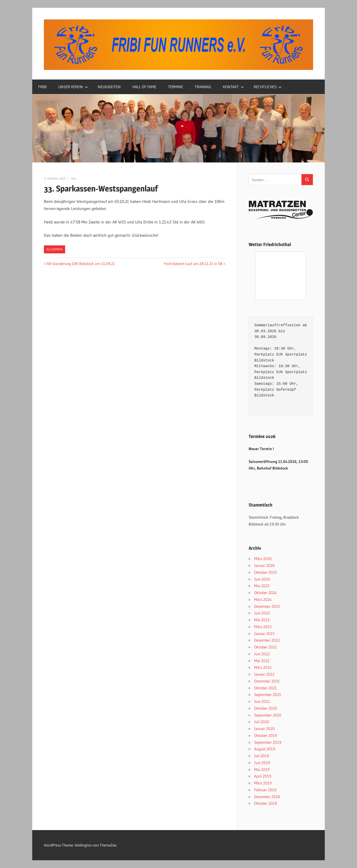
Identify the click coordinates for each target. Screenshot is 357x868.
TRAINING (203, 87)
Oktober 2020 (266, 708)
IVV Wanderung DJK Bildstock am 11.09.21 (81, 264)
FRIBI (42, 87)
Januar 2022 (264, 674)
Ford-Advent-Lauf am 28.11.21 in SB (193, 264)
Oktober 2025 (265, 572)
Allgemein (55, 249)
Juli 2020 (262, 722)
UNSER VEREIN (73, 87)
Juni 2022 (262, 654)
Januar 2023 (264, 633)
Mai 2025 (262, 586)
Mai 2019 (262, 769)
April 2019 (263, 776)
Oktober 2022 (265, 647)
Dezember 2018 (267, 797)
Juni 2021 (262, 701)
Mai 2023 (262, 620)
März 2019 (263, 783)
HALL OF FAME (144, 87)
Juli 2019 (261, 756)
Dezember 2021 (267, 681)
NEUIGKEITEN (109, 87)
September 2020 (268, 715)
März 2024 (263, 599)
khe (74, 178)
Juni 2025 (262, 579)
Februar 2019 (265, 790)
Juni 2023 (262, 613)
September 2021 (268, 694)
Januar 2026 (264, 565)
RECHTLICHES (268, 87)
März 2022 (263, 667)
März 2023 (263, 627)
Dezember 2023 (267, 606)
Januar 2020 (264, 729)
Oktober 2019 (265, 735)
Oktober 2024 (265, 593)
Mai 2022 (262, 661)
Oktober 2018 (266, 803)
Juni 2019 (262, 763)
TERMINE (176, 87)
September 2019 (268, 742)
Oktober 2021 (265, 688)
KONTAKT (233, 87)
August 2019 (265, 749)
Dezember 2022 (267, 640)
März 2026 (263, 559)
